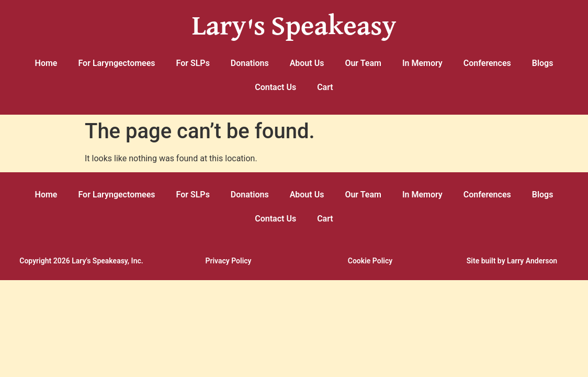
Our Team (363, 63)
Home (46, 63)
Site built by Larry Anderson (512, 261)
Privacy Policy (228, 261)
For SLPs (193, 63)
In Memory (422, 63)
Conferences (487, 63)
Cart (325, 87)
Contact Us (275, 87)
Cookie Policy (370, 261)
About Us (307, 63)
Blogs (543, 63)
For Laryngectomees (116, 63)
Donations (250, 63)
